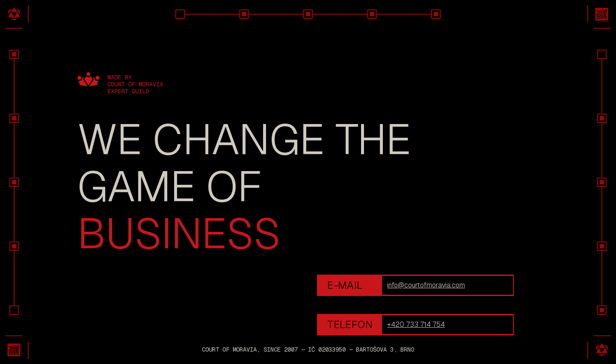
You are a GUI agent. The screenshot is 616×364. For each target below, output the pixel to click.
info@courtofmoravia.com (426, 285)
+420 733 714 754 (416, 324)
